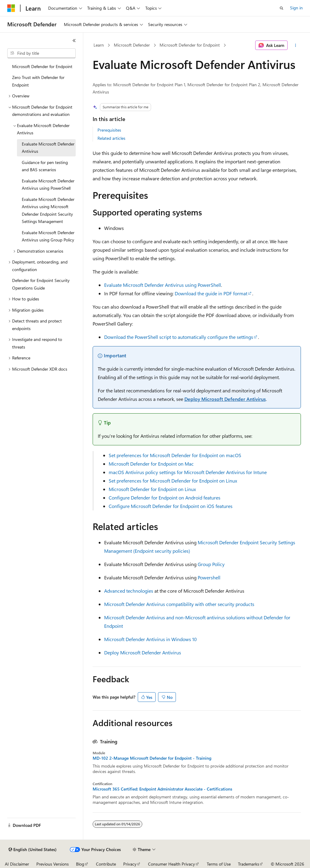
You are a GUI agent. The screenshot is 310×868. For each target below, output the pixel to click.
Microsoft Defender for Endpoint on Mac (151, 464)
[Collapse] (74, 41)
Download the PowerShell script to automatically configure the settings (179, 337)
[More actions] (295, 45)
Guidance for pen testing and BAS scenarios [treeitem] (45, 166)
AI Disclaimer (17, 864)
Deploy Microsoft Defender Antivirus (225, 399)
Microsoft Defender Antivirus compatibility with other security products (179, 604)
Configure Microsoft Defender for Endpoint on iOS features (171, 506)
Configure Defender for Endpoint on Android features (165, 498)
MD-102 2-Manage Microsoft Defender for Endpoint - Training (152, 758)
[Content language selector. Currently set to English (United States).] (33, 850)
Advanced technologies (129, 591)
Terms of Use (219, 864)
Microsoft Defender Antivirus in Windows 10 (150, 639)
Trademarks (249, 864)
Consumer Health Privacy (171, 864)
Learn (99, 45)
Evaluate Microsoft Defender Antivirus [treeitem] (48, 148)
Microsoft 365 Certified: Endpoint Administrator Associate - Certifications (162, 789)
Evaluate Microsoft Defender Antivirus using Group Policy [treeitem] (48, 236)
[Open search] (282, 8)
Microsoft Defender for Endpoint (190, 45)
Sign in (296, 8)
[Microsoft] (11, 8)
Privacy (130, 864)
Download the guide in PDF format (211, 293)
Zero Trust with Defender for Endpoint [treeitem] (38, 81)
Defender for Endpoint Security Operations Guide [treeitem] (41, 284)
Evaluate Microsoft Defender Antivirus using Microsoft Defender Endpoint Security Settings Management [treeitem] (48, 210)
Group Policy (211, 564)
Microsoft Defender (132, 45)
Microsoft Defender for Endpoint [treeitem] (42, 66)
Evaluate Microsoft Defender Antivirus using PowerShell (163, 285)
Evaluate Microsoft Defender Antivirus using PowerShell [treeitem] (48, 185)
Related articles (111, 138)
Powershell (209, 577)
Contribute (106, 864)
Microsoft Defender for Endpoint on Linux (152, 489)
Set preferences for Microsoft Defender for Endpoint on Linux (173, 481)
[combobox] (41, 53)
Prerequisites (109, 130)
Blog (80, 864)
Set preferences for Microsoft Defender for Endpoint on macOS (175, 455)
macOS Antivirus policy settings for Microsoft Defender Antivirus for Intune (188, 472)
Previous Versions (53, 864)
